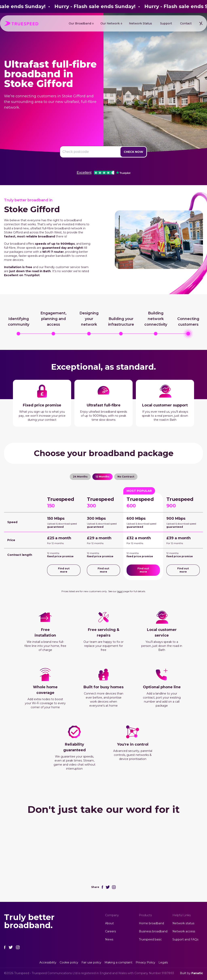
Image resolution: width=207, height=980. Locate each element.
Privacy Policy (145, 962)
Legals (163, 962)
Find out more (64, 570)
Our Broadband (80, 23)
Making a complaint (118, 962)
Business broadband (153, 931)
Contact (186, 23)
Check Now (133, 152)
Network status (183, 923)
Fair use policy (91, 962)
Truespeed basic (150, 939)
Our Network (110, 23)
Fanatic (197, 973)
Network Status (140, 23)
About (109, 923)
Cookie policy (69, 962)
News (109, 939)
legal (120, 591)
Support (166, 23)
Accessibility (48, 962)
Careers (110, 931)
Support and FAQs (185, 939)
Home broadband (151, 923)
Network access (184, 931)
